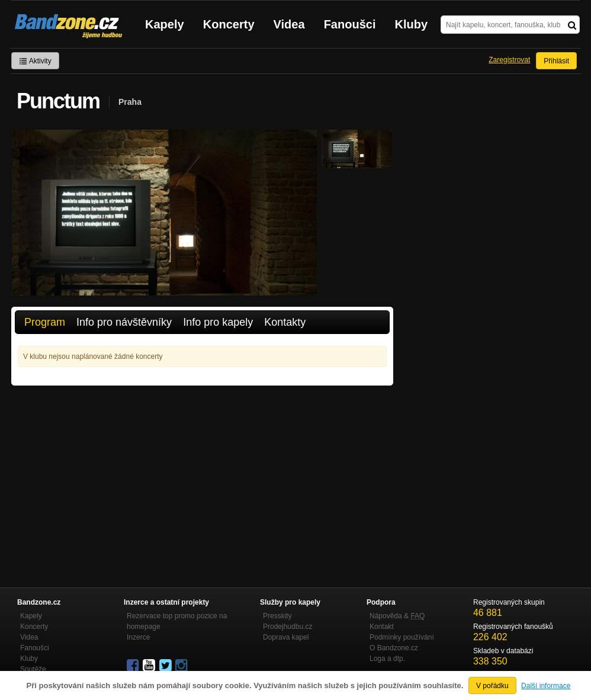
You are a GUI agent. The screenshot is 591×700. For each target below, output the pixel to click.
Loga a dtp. (387, 659)
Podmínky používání (402, 637)
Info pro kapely (218, 322)
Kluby (412, 24)
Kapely (165, 24)
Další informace (546, 686)
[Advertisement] (202, 474)
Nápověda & (397, 616)
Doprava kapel (286, 637)
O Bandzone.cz (394, 648)
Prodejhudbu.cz (288, 627)
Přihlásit (556, 61)
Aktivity (35, 61)
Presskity (277, 616)
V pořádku (492, 686)
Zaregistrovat (509, 60)
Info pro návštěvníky (124, 322)
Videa (289, 24)
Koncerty (229, 24)
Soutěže (33, 669)
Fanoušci (350, 24)
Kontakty (285, 322)
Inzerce (138, 637)
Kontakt (382, 627)
